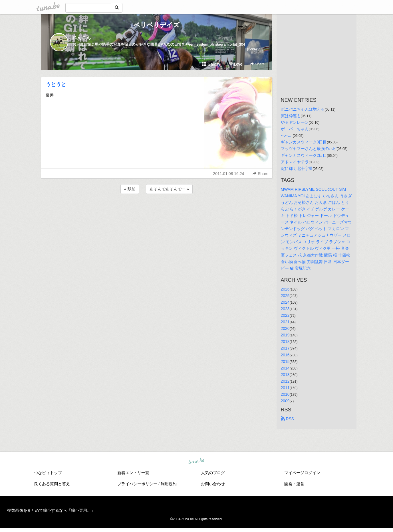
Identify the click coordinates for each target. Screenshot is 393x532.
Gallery (211, 64)
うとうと (56, 84)
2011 (285, 388)
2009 (285, 401)
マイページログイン (302, 473)
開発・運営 (294, 484)
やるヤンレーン (295, 122)
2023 (285, 309)
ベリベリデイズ (157, 25)
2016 (285, 355)
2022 (285, 315)
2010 (285, 394)
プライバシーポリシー (137, 484)
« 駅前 (130, 189)
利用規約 (169, 484)
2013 (285, 375)
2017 (285, 348)
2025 (285, 296)
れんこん (82, 37)
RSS (288, 419)
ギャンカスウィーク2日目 (304, 155)
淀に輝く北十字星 (297, 168)
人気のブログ (213, 473)
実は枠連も (291, 116)
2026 (285, 289)
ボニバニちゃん (295, 129)
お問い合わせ (213, 484)
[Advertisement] (157, 210)
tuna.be (196, 461)
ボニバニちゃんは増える (303, 109)
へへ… (287, 135)
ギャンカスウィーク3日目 (304, 142)
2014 (285, 368)
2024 (285, 302)
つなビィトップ (48, 473)
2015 (285, 362)
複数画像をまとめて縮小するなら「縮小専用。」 (51, 510)
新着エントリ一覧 (133, 473)
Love (235, 64)
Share (257, 64)
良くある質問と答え (52, 484)
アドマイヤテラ (295, 162)
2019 (285, 335)
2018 (285, 342)
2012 (285, 381)
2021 (285, 322)
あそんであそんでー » (169, 189)
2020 (285, 328)
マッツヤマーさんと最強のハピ (309, 149)
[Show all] (255, 49)
